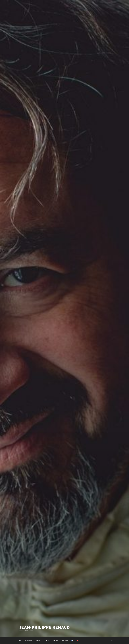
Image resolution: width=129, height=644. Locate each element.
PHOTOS (65, 640)
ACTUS (56, 640)
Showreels (29, 640)
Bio (20, 640)
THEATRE (39, 640)
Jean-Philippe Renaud (45, 627)
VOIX (48, 640)
